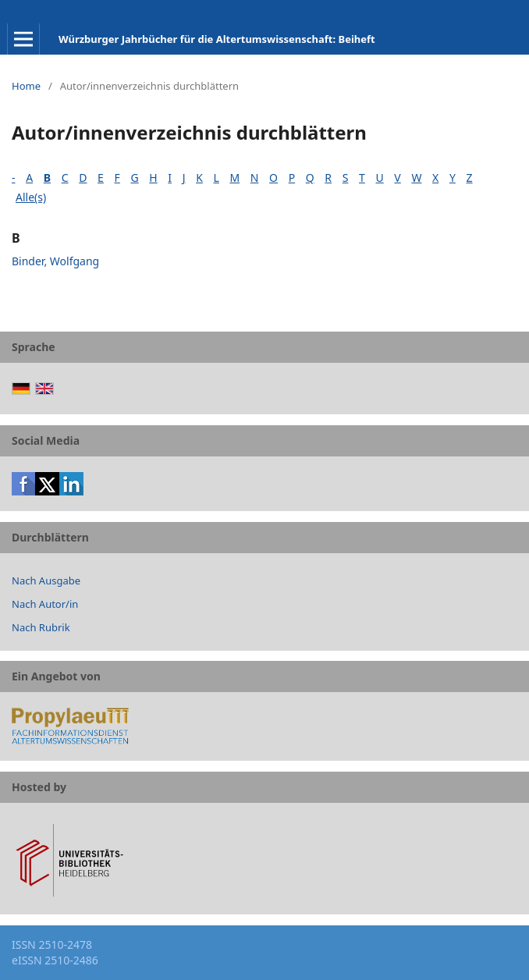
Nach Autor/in (45, 604)
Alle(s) (31, 197)
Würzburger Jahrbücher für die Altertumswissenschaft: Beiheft (217, 39)
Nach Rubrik (41, 627)
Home (26, 86)
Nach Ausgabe (46, 581)
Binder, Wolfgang (55, 261)
